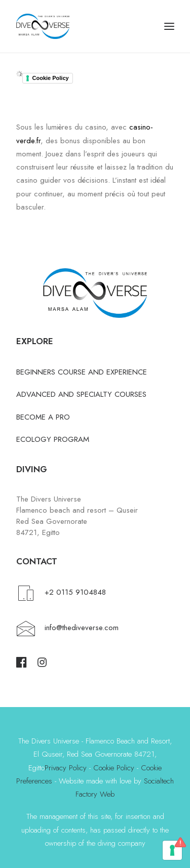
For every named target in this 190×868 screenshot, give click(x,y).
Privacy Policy (66, 768)
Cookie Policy (51, 78)
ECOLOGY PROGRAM (53, 439)
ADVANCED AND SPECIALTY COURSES (81, 394)
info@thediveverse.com (82, 628)
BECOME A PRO (43, 417)
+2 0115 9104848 (75, 592)
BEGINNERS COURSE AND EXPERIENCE (82, 372)
